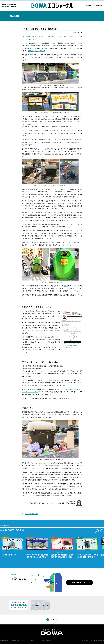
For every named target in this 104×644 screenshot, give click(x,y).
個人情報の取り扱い (4, 641)
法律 (66, 552)
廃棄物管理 (37, 552)
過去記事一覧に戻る (32, 514)
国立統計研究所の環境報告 (37, 51)
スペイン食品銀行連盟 (68, 389)
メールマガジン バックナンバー (45, 641)
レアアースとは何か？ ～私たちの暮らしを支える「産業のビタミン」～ (87, 557)
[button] (97, 531)
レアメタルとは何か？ (9, 555)
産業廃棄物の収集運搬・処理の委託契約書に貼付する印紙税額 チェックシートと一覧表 (63, 557)
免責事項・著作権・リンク (18, 641)
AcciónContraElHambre (30, 392)
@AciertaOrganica (72, 345)
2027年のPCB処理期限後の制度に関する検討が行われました (37, 556)
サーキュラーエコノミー (15, 552)
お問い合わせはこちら (79, 583)
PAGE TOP (54, 620)
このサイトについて (31, 641)
